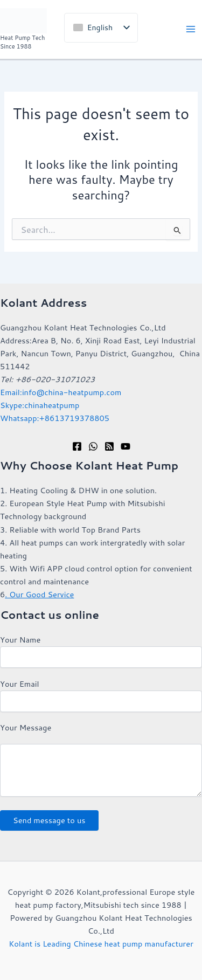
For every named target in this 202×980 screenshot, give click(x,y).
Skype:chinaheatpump (40, 405)
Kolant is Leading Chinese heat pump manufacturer (101, 944)
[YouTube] (126, 446)
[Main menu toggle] (191, 30)
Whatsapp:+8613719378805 (55, 418)
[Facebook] (77, 446)
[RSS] (109, 446)
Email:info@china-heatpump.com (61, 392)
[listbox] (101, 28)
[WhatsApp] (93, 446)
